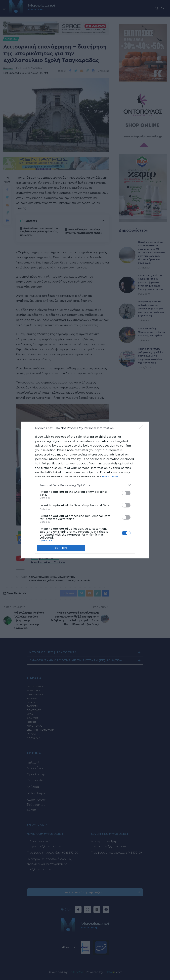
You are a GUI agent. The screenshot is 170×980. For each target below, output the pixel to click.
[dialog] (85, 490)
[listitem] (85, 485)
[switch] (126, 493)
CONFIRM (61, 548)
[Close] (142, 428)
